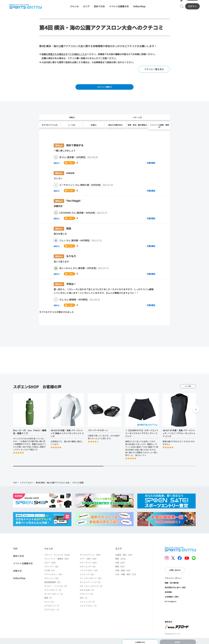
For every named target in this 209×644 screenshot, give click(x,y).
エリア (86, 2)
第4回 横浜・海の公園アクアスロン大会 (53, 482)
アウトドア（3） (87, 593)
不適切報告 (151, 162)
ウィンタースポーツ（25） (91, 578)
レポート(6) (137, 116)
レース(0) (72, 124)
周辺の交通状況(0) (115, 124)
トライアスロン (26, 482)
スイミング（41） (87, 574)
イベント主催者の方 (119, 2)
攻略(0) (72, 116)
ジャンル (74, 2)
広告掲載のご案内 (172, 596)
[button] (196, 409)
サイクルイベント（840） (91, 554)
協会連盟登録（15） (53, 582)
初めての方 (99, 2)
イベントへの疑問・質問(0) (159, 125)
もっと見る (188, 385)
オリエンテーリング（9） (91, 582)
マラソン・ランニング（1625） (58, 554)
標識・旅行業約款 (172, 582)
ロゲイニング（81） (88, 566)
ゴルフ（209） (51, 562)
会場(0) (94, 124)
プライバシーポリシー (173, 578)
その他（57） (50, 570)
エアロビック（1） (52, 605)
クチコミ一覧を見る (154, 66)
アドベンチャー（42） (54, 574)
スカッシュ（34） (52, 578)
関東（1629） (121, 558)
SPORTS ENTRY (180, 548)
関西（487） (121, 566)
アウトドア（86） (52, 566)
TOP (15, 482)
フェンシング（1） (88, 601)
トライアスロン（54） (89, 570)
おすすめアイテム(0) (50, 124)
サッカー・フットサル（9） (56, 586)
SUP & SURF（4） (87, 589)
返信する (58, 162)
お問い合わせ (175, 570)
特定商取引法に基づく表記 (175, 587)
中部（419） (121, 562)
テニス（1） (49, 601)
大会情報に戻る (140, 639)
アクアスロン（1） (52, 609)
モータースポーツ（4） (54, 593)
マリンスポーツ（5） (53, 589)
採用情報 (168, 591)
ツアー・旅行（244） (89, 558)
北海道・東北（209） (124, 554)
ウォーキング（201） (89, 562)
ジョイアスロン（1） (89, 605)
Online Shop (139, 2)
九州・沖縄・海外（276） (126, 574)
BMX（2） (84, 597)
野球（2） (49, 597)
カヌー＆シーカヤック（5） (92, 586)
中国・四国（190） (123, 570)
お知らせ (17, 570)
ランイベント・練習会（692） (57, 558)
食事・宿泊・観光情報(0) (137, 124)
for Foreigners (171, 601)
